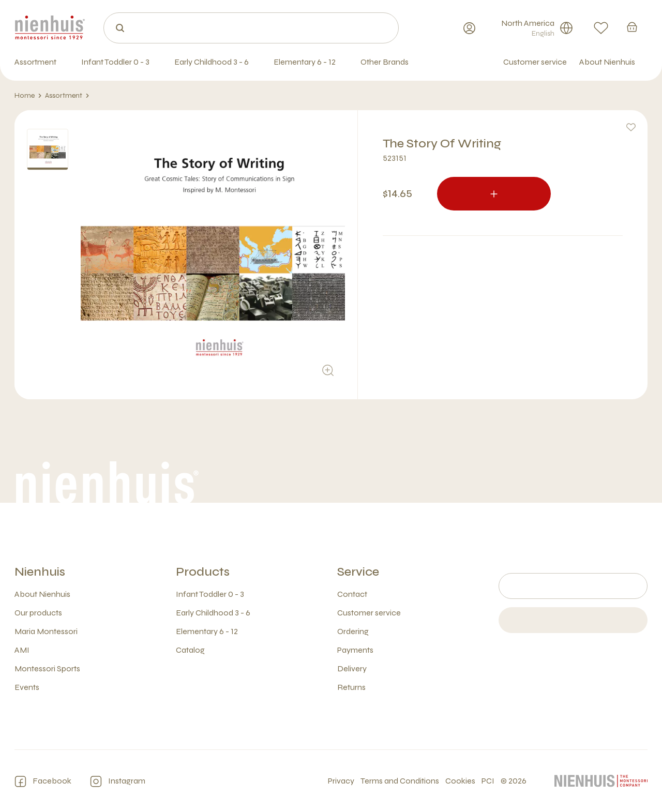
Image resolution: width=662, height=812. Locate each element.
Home (28, 96)
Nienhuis (40, 572)
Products (203, 572)
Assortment (67, 96)
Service (358, 572)
